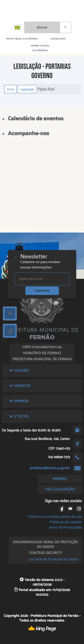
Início (11, 89)
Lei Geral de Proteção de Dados (53, 559)
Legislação (27, 89)
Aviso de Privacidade (65, 527)
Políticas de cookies (66, 522)
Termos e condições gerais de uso (55, 517)
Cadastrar (42, 291)
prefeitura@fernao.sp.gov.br (50, 468)
